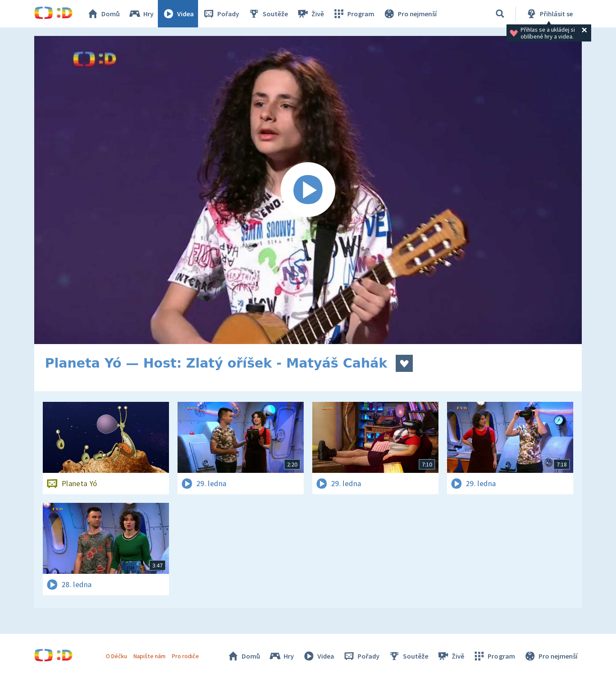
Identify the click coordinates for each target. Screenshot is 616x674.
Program (353, 14)
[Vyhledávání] (500, 14)
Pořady (221, 14)
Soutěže (268, 14)
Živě (310, 14)
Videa (178, 14)
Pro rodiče (185, 656)
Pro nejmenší (410, 14)
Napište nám (149, 656)
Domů (103, 14)
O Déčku (116, 656)
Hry (141, 14)
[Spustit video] (308, 190)
